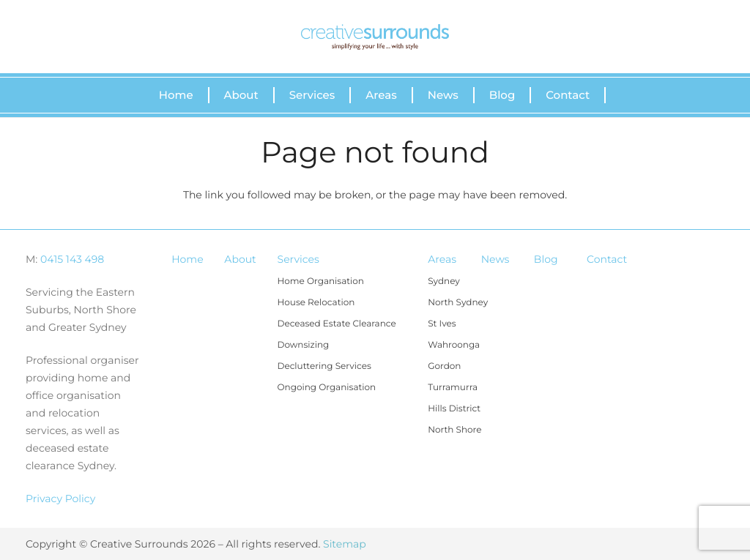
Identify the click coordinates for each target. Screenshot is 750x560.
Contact (607, 259)
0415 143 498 (72, 259)
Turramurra (453, 388)
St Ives (442, 324)
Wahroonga (454, 345)
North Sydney (458, 303)
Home (187, 259)
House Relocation (316, 303)
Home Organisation (321, 281)
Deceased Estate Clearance (337, 324)
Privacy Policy (60, 499)
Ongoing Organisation (327, 388)
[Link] (375, 37)
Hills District (454, 409)
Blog (546, 259)
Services (298, 259)
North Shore (454, 430)
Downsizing (304, 345)
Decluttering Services (324, 366)
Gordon (444, 366)
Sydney (444, 281)
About (240, 259)
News (495, 259)
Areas (442, 259)
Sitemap (345, 544)
